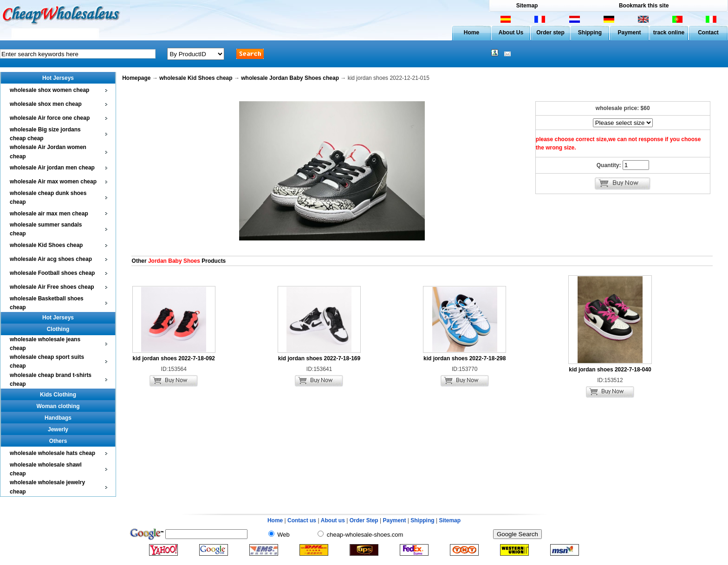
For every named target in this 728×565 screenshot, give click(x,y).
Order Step (365, 520)
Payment (629, 32)
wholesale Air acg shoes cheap (51, 259)
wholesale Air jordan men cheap (52, 168)
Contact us (302, 520)
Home (471, 32)
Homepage (136, 78)
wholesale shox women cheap (49, 90)
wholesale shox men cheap (46, 104)
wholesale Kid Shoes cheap (46, 245)
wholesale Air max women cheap (53, 182)
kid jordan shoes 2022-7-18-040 (610, 370)
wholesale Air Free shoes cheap (52, 287)
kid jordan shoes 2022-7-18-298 (465, 358)
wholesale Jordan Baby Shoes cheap (290, 78)
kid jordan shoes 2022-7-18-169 (319, 358)
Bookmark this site (644, 6)
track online (669, 32)
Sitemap (527, 6)
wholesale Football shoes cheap (52, 273)
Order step (550, 32)
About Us (511, 32)
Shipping (590, 32)
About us (333, 520)
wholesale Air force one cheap (50, 118)
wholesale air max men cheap (49, 214)
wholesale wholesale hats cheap (52, 453)
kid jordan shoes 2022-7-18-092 (174, 358)
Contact (708, 32)
